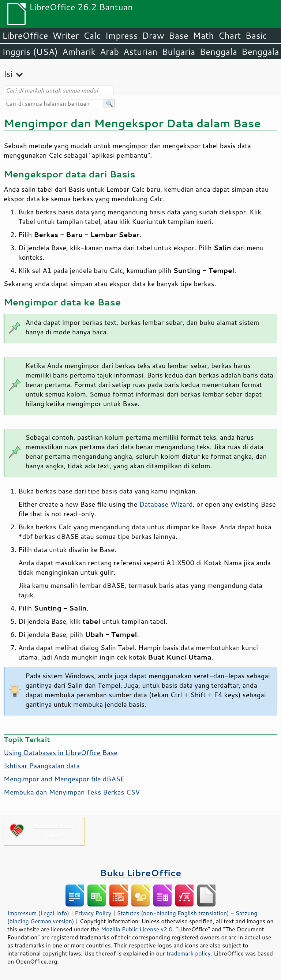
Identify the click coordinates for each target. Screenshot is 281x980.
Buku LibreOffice (141, 873)
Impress (122, 35)
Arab (109, 52)
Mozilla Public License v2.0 (137, 929)
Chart (229, 35)
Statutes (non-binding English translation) (173, 913)
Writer (65, 35)
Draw (153, 35)
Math (203, 35)
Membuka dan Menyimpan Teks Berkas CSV (72, 792)
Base (179, 35)
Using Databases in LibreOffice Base (61, 752)
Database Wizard (166, 504)
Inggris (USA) (30, 52)
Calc (92, 35)
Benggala (218, 52)
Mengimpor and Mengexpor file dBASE (64, 779)
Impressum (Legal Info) (38, 913)
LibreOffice (25, 35)
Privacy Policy (93, 913)
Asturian (140, 52)
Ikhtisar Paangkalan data (42, 766)
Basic (256, 35)
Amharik (79, 52)
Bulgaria (178, 52)
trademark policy (188, 953)
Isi (8, 74)
